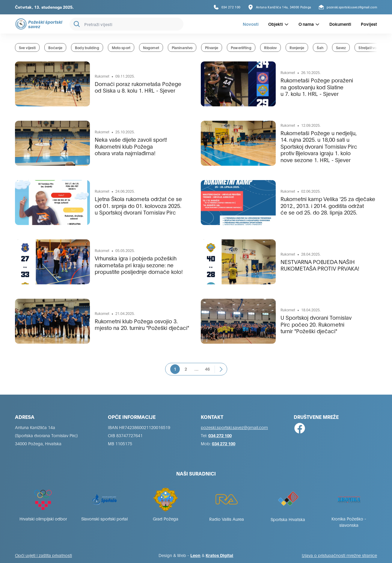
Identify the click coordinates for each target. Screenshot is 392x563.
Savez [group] (341, 47)
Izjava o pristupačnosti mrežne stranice (339, 555)
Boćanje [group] (55, 47)
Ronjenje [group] (297, 47)
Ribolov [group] (270, 47)
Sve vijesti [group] (27, 47)
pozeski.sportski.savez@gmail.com (234, 427)
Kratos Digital (219, 555)
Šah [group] (320, 47)
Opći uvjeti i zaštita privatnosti (43, 555)
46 (207, 369)
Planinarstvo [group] (182, 47)
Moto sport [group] (121, 47)
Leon (195, 555)
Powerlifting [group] (241, 47)
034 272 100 (220, 435)
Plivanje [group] (212, 47)
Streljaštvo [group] (367, 47)
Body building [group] (87, 47)
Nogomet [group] (151, 47)
